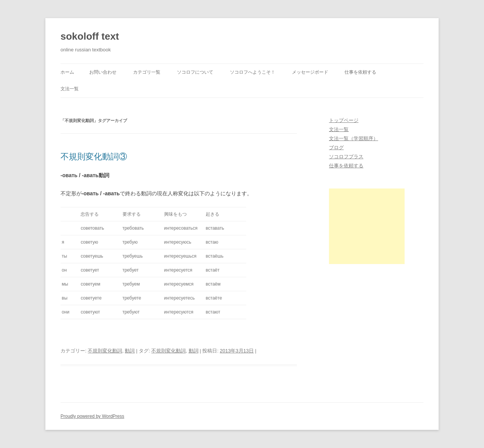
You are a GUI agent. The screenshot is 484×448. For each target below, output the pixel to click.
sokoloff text (90, 36)
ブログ (336, 148)
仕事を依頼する (360, 72)
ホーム (67, 72)
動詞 (130, 351)
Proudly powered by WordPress (92, 416)
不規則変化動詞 (105, 351)
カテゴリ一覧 (147, 72)
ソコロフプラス (346, 157)
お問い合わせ (103, 72)
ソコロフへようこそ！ (253, 72)
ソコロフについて (195, 72)
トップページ (344, 120)
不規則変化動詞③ (94, 157)
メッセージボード (310, 72)
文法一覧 (70, 89)
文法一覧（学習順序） (354, 138)
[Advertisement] (367, 226)
